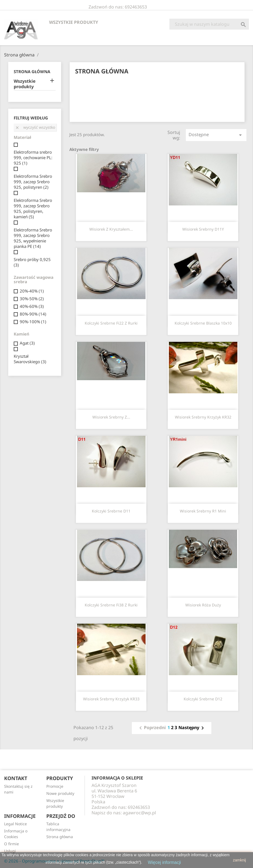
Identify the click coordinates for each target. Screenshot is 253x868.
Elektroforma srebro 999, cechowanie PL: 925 (33, 157)
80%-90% (33, 314)
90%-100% (33, 322)
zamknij (239, 860)
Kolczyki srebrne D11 (111, 511)
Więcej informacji (164, 862)
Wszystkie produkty (74, 22)
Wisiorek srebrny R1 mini (203, 511)
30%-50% (32, 299)
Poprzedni (152, 728)
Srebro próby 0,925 (32, 262)
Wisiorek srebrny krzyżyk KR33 (111, 699)
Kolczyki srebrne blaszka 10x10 (203, 323)
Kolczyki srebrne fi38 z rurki (111, 605)
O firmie (12, 844)
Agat (27, 343)
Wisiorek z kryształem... (111, 229)
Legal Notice (15, 824)
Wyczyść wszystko (35, 127)
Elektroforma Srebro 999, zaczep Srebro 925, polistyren (33, 182)
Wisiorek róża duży (203, 605)
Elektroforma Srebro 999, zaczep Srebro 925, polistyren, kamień (33, 208)
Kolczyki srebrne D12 (203, 699)
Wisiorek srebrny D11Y (203, 229)
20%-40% (32, 291)
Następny (192, 728)
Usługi (10, 851)
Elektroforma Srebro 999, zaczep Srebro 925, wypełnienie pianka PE (33, 238)
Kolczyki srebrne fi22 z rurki (111, 323)
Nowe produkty (60, 793)
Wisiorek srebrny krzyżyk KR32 (203, 417)
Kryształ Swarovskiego (30, 359)
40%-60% (32, 306)
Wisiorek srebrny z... (111, 417)
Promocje (55, 786)
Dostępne (216, 135)
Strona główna (32, 71)
